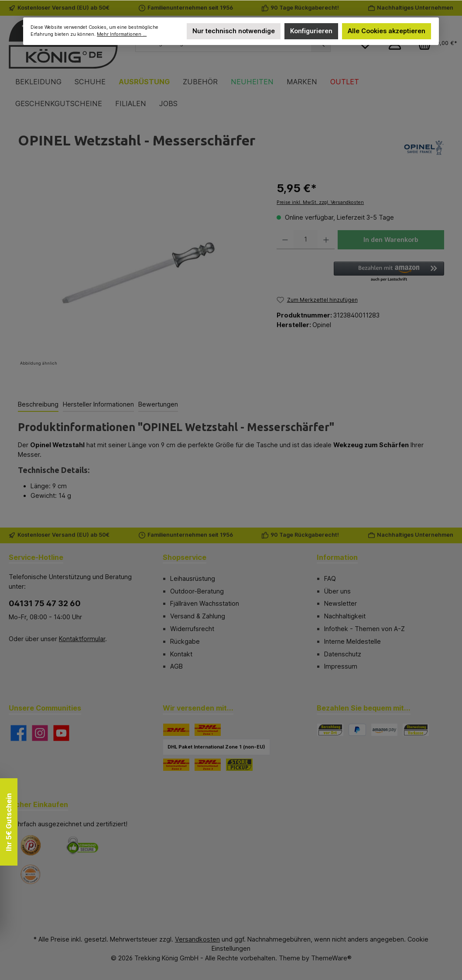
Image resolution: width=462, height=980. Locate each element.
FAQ (330, 578)
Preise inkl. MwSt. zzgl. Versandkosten (320, 202)
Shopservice (185, 557)
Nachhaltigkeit (345, 616)
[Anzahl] (306, 240)
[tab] (38, 405)
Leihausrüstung (193, 578)
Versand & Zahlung (198, 616)
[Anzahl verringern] (285, 240)
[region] (139, 274)
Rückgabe (185, 641)
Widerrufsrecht (192, 629)
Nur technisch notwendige (233, 31)
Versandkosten (197, 939)
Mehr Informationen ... (122, 34)
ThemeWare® (331, 958)
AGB (176, 666)
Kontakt (181, 654)
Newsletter (341, 603)
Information (337, 557)
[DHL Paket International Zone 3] (208, 765)
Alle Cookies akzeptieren (387, 31)
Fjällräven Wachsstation (205, 603)
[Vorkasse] (416, 730)
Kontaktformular (82, 639)
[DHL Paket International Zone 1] (208, 730)
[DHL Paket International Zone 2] (176, 765)
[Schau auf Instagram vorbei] (40, 733)
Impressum (341, 666)
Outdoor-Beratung (197, 591)
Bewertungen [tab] (158, 404)
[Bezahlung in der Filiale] (330, 730)
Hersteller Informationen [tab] (98, 404)
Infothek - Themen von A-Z (364, 629)
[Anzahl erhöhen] (326, 240)
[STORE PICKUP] (239, 765)
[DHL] (176, 730)
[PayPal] (357, 730)
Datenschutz (343, 654)
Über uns (337, 591)
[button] (389, 272)
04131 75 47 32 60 (45, 603)
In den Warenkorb (391, 240)
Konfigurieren (311, 31)
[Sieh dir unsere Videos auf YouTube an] (61, 733)
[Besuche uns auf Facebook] (19, 733)
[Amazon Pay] (384, 730)
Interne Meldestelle (352, 641)
